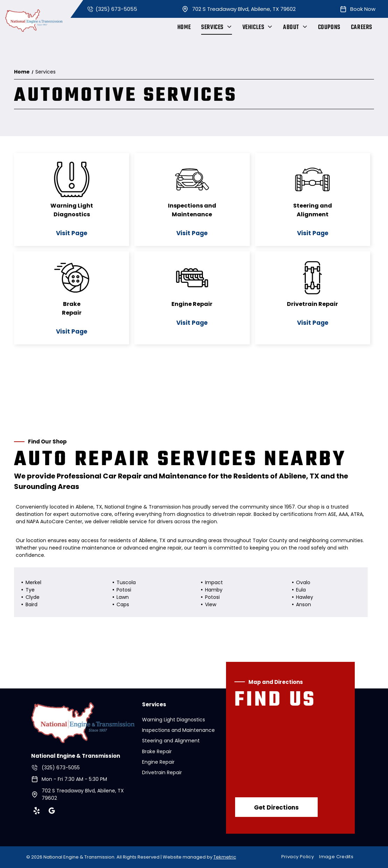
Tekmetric (225, 857)
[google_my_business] (52, 812)
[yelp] (37, 812)
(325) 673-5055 (116, 9)
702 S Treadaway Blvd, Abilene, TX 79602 (244, 9)
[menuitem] (184, 27)
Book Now (363, 9)
